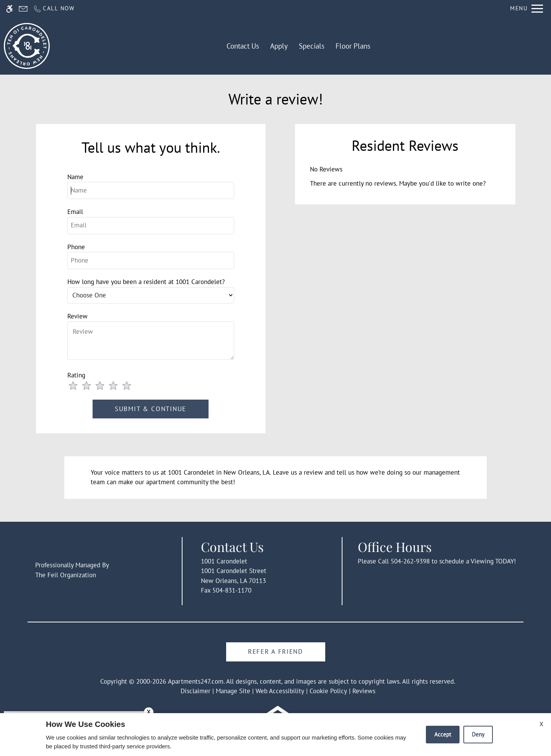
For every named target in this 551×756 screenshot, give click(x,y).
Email (75, 212)
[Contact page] (23, 9)
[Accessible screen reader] (9, 9)
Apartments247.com (196, 681)
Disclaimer (196, 691)
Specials (312, 46)
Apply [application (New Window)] (279, 46)
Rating (76, 375)
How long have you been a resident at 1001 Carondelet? (146, 282)
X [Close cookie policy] (541, 724)
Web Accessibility (280, 691)
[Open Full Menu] (527, 9)
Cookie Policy (328, 691)
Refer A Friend (275, 651)
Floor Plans (353, 46)
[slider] (104, 386)
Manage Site (233, 691)
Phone (76, 247)
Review (77, 316)
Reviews (364, 691)
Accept (443, 734)
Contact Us (243, 46)
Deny (478, 734)
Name (75, 177)
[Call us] (54, 9)
